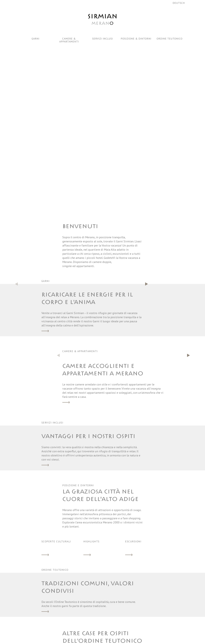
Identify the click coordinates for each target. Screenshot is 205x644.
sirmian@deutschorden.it (85, 614)
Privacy (150, 627)
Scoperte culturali (45, 392)
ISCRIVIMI (103, 578)
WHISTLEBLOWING (156, 636)
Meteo (129, 627)
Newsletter (133, 636)
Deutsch (179, 3)
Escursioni (129, 392)
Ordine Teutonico (170, 39)
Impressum (152, 631)
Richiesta (151, 612)
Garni (36, 39)
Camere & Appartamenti (69, 40)
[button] (147, 121)
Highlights (87, 392)
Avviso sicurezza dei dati (134, 617)
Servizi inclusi (103, 39)
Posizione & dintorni (136, 39)
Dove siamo (132, 631)
